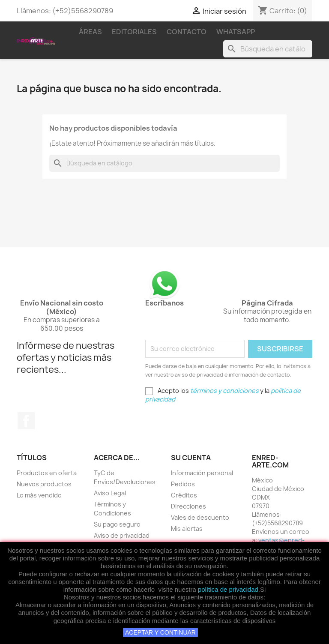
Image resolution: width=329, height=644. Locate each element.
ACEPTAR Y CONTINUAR (160, 632)
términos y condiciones (224, 391)
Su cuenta (191, 458)
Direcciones (188, 506)
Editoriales (134, 32)
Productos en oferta (47, 473)
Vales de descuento (200, 517)
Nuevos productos (44, 484)
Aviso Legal (110, 493)
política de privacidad (228, 589)
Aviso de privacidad (122, 535)
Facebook (26, 421)
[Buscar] (268, 49)
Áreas (90, 32)
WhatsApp (236, 32)
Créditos (184, 495)
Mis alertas (187, 529)
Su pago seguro (117, 524)
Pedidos (183, 484)
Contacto (187, 32)
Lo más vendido (39, 495)
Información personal (202, 473)
